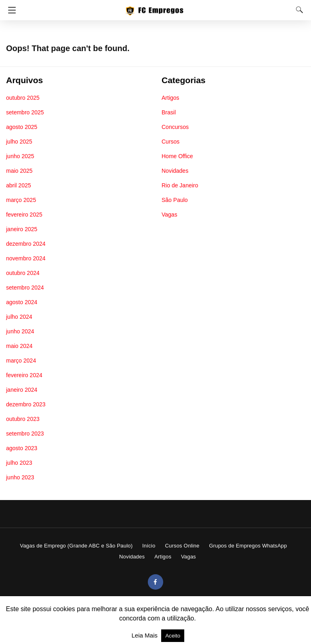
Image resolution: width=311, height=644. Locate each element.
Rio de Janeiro (180, 185)
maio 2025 (19, 171)
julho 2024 (19, 317)
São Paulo (175, 200)
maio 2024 (19, 346)
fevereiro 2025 (24, 215)
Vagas (169, 215)
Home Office (177, 156)
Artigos (170, 98)
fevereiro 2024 (24, 375)
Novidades (175, 171)
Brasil (169, 112)
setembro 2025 (25, 112)
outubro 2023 (23, 419)
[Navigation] (10, 10)
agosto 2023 (22, 448)
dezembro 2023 (26, 404)
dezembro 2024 (26, 244)
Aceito (173, 636)
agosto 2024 (22, 302)
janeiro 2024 (22, 390)
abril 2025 (19, 185)
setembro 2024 (25, 288)
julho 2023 (19, 463)
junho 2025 (20, 156)
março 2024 (21, 361)
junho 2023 (20, 477)
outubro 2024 (23, 273)
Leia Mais (145, 635)
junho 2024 (20, 331)
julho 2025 (19, 142)
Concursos (175, 127)
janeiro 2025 (22, 229)
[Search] (298, 10)
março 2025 (21, 200)
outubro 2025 (23, 98)
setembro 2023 (25, 434)
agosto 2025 (22, 127)
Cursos (170, 142)
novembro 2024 (26, 258)
